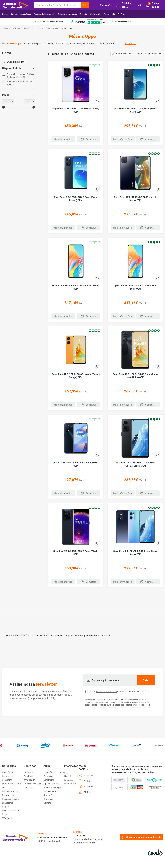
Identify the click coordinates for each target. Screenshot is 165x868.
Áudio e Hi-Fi (109, 14)
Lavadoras (7, 776)
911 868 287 (79, 836)
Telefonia (121, 14)
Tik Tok (85, 792)
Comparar (88, 139)
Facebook (86, 787)
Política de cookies (33, 784)
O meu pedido (153, 5)
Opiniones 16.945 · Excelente (95, 19)
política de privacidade (106, 692)
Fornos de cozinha (11, 791)
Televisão (83, 14)
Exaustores (8, 803)
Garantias (48, 799)
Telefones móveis (38, 28)
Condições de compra (54, 772)
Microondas (8, 795)
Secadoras (7, 780)
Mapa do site (70, 784)
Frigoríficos (8, 772)
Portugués (106, 5)
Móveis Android (54, 28)
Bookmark (139, 5)
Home (18, 28)
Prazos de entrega (52, 787)
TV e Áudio (7, 818)
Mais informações (63, 139)
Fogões (6, 807)
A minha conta (123, 5)
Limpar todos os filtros (15, 62)
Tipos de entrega (51, 784)
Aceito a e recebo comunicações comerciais (119, 692)
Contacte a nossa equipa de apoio (141, 837)
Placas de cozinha (11, 799)
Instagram (86, 775)
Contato (47, 803)
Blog (66, 772)
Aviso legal (29, 787)
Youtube (85, 781)
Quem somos (30, 772)
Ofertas (5, 14)
